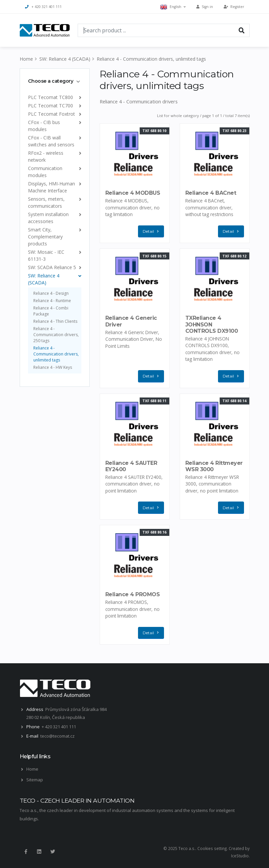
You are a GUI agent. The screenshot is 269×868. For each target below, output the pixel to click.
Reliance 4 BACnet (211, 193)
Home (26, 59)
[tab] (55, 81)
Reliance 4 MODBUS (133, 193)
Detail (152, 232)
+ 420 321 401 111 (43, 7)
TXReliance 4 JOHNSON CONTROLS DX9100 (212, 324)
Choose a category (51, 81)
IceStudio (240, 856)
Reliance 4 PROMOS (133, 594)
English (173, 7)
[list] (79, 97)
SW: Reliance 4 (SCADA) (65, 59)
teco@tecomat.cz (57, 736)
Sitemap (35, 780)
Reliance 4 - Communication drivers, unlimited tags (151, 59)
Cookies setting (212, 848)
